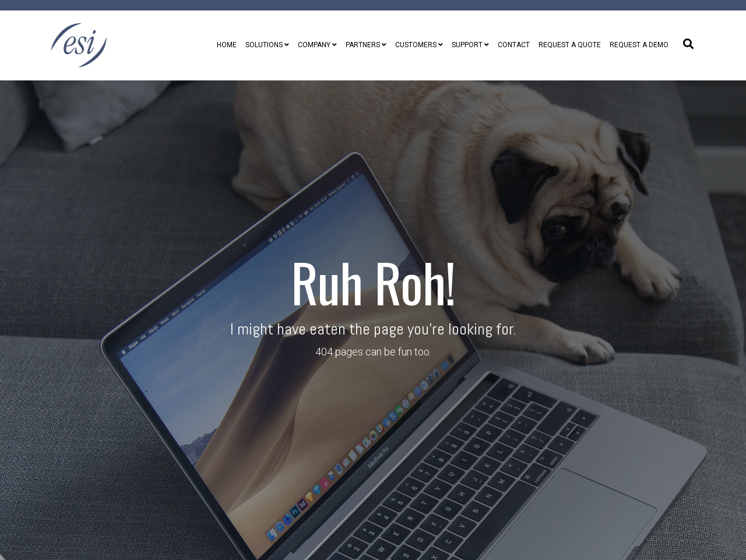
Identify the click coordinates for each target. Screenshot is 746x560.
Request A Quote (570, 45)
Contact (514, 45)
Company (314, 45)
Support (467, 45)
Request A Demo (639, 45)
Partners (363, 45)
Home (227, 45)
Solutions (264, 45)
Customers (416, 45)
